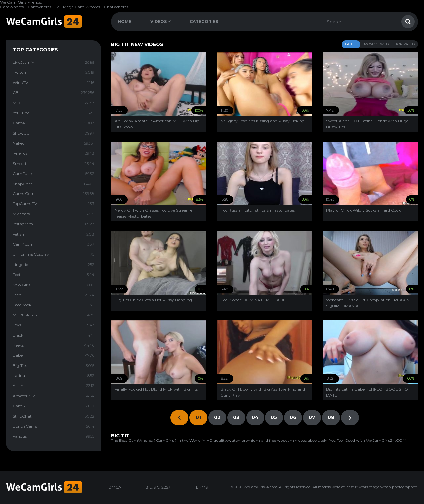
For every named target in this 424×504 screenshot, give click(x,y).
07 (312, 417)
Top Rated (405, 44)
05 (274, 417)
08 (331, 417)
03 (236, 417)
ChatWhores (116, 7)
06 (293, 417)
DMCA (115, 487)
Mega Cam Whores (82, 7)
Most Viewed (376, 44)
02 (217, 417)
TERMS (201, 487)
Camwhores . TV (43, 7)
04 (255, 417)
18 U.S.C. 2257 (157, 487)
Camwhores (12, 7)
